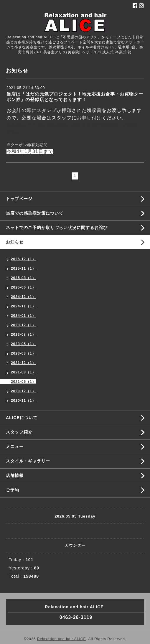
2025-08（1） (23, 278)
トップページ (19, 199)
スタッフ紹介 (19, 432)
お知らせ (15, 242)
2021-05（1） (23, 382)
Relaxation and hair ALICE (62, 639)
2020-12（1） (23, 391)
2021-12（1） (23, 363)
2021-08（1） (23, 372)
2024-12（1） (23, 297)
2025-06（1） (23, 287)
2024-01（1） (23, 316)
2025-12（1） (23, 259)
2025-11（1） (23, 269)
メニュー (15, 447)
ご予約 (13, 490)
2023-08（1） (23, 335)
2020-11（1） (23, 401)
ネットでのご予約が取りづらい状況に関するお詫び (57, 228)
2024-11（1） (23, 306)
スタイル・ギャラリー (28, 461)
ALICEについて (22, 418)
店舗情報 (15, 475)
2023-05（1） (23, 344)
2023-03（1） (23, 353)
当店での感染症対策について (35, 213)
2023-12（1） (23, 325)
